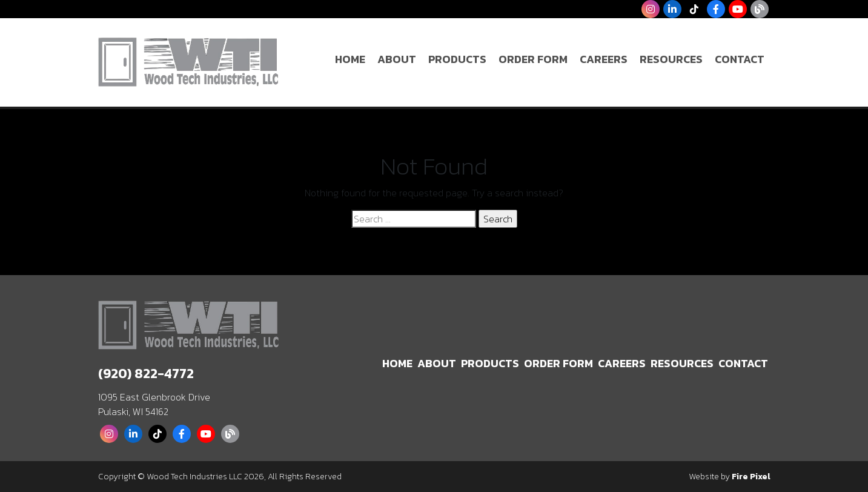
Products (457, 59)
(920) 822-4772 (146, 374)
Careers (604, 59)
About (397, 59)
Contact (740, 59)
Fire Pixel (751, 477)
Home (350, 59)
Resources (671, 59)
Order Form (533, 59)
